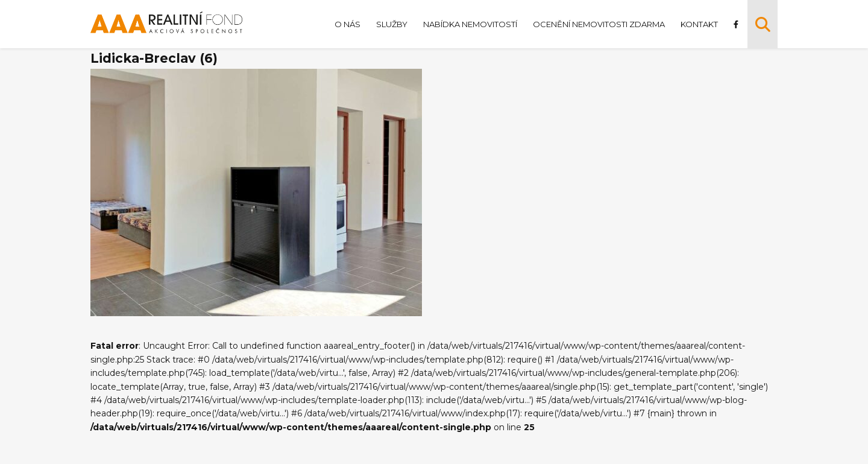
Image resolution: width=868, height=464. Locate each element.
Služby (392, 24)
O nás (348, 24)
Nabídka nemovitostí (470, 24)
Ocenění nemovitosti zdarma (599, 24)
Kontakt (699, 24)
